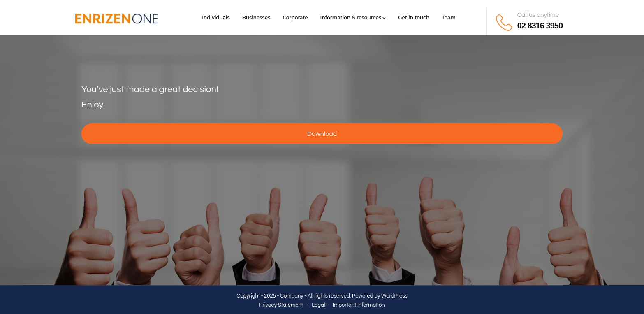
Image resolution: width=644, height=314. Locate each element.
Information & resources (353, 17)
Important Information (359, 305)
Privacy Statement (281, 305)
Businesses (256, 17)
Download (322, 134)
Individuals (216, 17)
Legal (318, 305)
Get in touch (414, 17)
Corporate (295, 17)
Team (449, 17)
